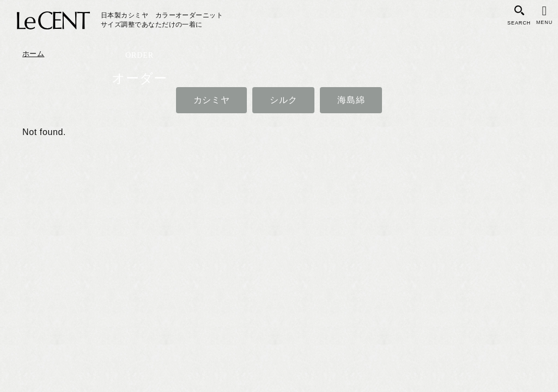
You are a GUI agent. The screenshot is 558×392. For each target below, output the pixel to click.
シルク (283, 100)
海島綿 (351, 100)
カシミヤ (212, 100)
